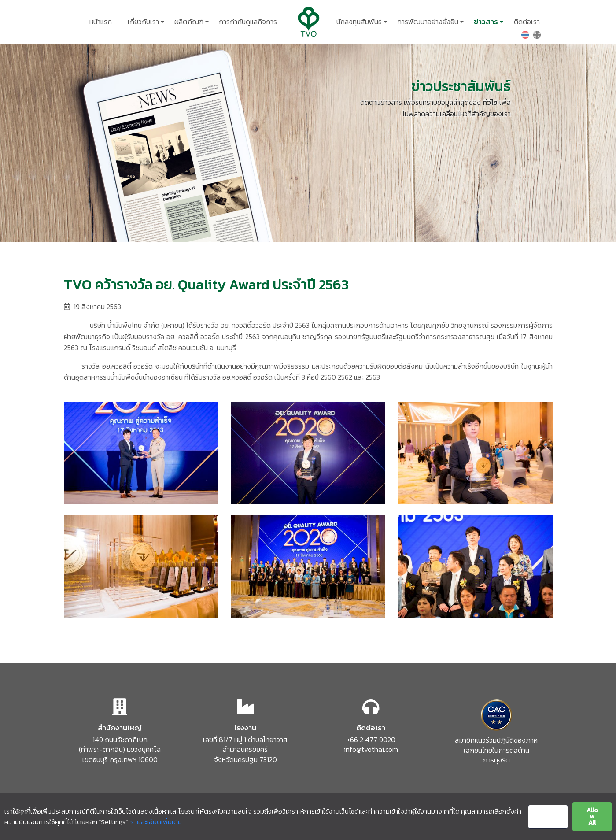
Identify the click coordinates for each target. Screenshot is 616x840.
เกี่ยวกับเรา (143, 22)
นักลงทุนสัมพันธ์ (359, 22)
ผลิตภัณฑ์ (189, 22)
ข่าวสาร (486, 22)
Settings (548, 816)
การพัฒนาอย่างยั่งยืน (428, 22)
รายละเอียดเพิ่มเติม (156, 822)
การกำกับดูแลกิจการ (248, 22)
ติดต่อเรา (527, 22)
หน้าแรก (101, 22)
